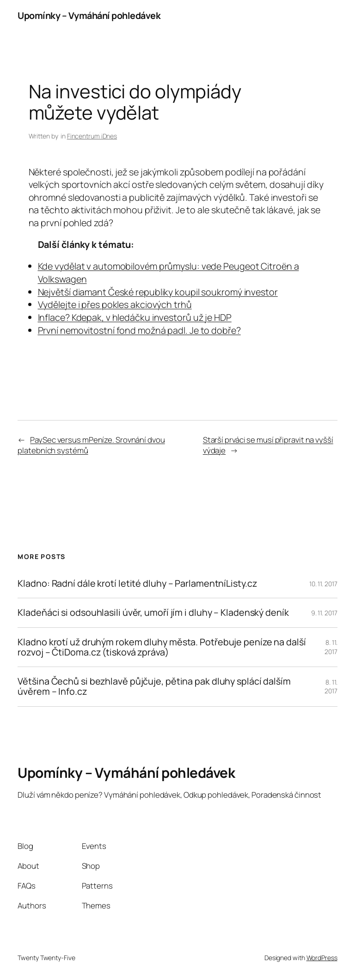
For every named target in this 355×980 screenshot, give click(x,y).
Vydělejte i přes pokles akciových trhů (115, 304)
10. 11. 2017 (323, 584)
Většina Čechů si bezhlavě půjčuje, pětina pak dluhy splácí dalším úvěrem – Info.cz (154, 686)
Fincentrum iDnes (92, 136)
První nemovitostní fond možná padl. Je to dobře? (139, 330)
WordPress (322, 958)
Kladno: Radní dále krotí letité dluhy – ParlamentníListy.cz (137, 583)
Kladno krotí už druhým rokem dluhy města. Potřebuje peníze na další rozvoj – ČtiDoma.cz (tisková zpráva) (162, 647)
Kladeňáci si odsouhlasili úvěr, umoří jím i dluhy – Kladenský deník (153, 613)
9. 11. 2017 (324, 613)
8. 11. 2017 (331, 647)
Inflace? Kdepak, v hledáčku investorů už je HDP (135, 317)
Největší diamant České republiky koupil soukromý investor (158, 292)
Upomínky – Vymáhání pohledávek (89, 15)
